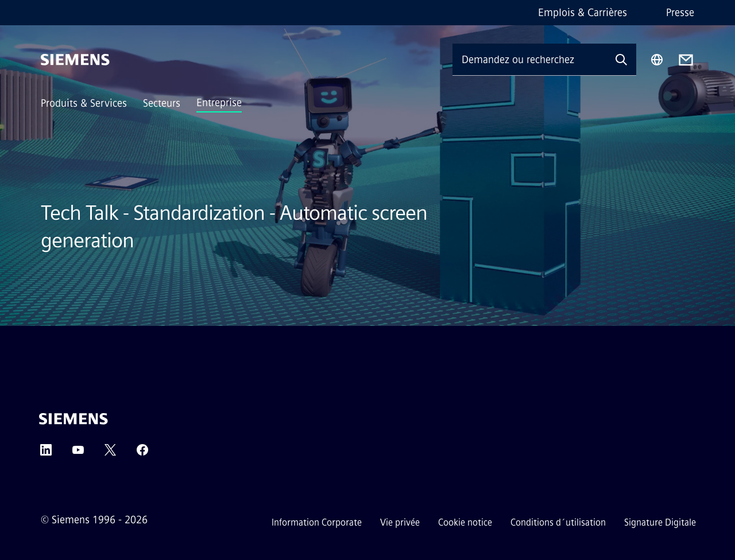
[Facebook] (142, 454)
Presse (680, 13)
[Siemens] (75, 60)
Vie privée (400, 522)
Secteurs (162, 103)
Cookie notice (465, 522)
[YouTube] (78, 454)
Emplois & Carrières (583, 13)
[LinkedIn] (46, 454)
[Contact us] (686, 60)
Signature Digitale (660, 522)
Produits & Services (84, 103)
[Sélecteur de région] (657, 60)
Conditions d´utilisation (558, 522)
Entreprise (219, 103)
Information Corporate (317, 522)
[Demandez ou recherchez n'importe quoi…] (529, 59)
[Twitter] (110, 454)
